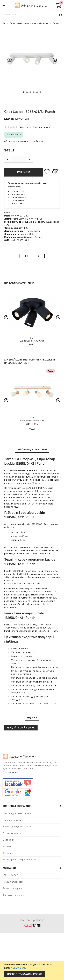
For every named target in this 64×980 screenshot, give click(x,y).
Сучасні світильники (22, 656)
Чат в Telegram (12, 888)
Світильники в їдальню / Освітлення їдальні (34, 703)
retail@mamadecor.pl (13, 882)
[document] (32, 970)
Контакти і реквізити (13, 895)
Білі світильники (19, 648)
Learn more (19, 968)
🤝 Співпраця (9, 860)
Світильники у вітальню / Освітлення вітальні (34, 667)
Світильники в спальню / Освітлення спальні (34, 678)
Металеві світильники (23, 652)
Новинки (7, 846)
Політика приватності (14, 833)
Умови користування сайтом (17, 827)
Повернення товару (13, 820)
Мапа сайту (8, 840)
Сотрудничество (27, 860)
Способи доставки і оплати (17, 813)
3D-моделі (8, 853)
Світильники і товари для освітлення (29, 23)
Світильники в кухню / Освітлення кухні (31, 682)
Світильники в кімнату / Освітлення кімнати (33, 686)
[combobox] (32, 15)
